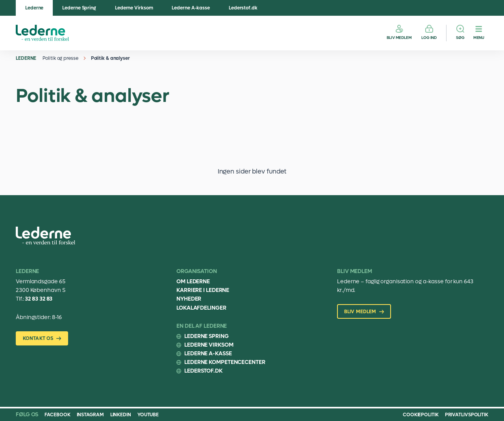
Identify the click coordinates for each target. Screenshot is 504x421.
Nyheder (189, 299)
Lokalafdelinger (201, 308)
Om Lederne (193, 282)
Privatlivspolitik (467, 415)
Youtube (148, 415)
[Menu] (479, 33)
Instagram (90, 415)
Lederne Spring (79, 8)
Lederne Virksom (134, 8)
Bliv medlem (399, 38)
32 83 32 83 (39, 299)
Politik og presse (60, 58)
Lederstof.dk (243, 8)
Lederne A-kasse (191, 8)
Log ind (429, 38)
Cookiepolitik (421, 415)
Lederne (34, 8)
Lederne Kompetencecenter (225, 362)
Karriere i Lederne (203, 290)
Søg (460, 38)
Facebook (57, 415)
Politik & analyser (110, 58)
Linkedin (121, 415)
